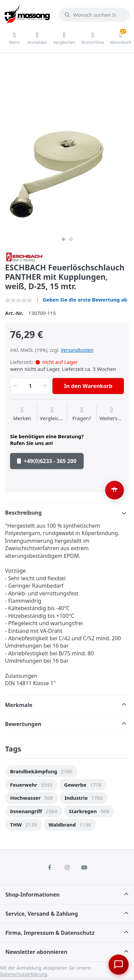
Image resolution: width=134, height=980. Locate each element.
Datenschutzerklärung (24, 974)
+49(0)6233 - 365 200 (47, 461)
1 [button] (63, 239)
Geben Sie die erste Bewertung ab (85, 300)
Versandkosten (77, 350)
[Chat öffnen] (119, 965)
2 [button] (71, 239)
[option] (67, 172)
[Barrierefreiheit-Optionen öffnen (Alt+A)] (115, 490)
